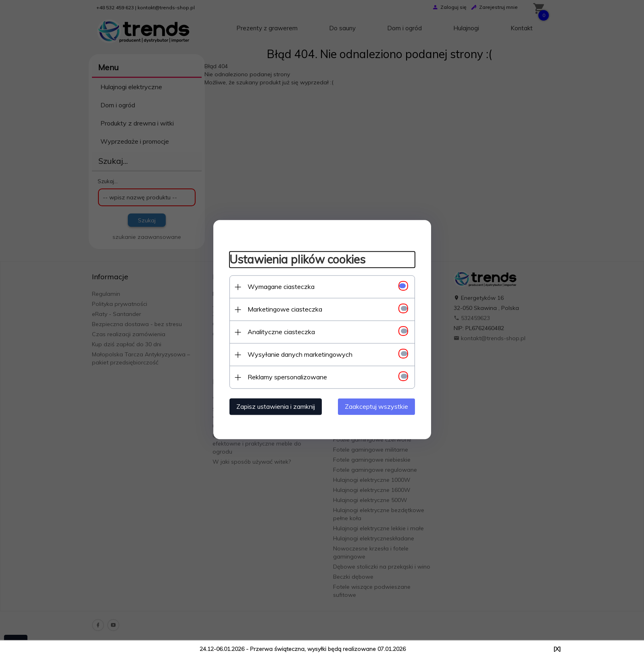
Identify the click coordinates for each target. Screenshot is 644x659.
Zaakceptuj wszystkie (376, 406)
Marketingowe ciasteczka (285, 309)
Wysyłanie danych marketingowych (300, 354)
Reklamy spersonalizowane (287, 377)
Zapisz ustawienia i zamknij (276, 406)
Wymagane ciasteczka (281, 287)
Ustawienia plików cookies (297, 260)
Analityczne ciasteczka (281, 332)
